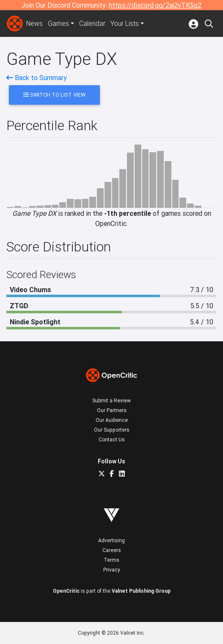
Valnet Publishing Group (141, 591)
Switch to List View (54, 95)
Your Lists (125, 24)
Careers (112, 550)
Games (59, 24)
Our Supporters (112, 430)
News (35, 24)
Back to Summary (37, 78)
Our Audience (112, 420)
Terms (111, 560)
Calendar (93, 24)
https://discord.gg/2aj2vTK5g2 (155, 5)
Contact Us (112, 439)
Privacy (112, 570)
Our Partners (112, 410)
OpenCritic (66, 591)
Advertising (111, 540)
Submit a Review (111, 400)
